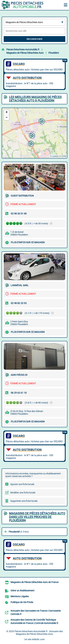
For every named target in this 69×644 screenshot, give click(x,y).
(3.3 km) (19, 532)
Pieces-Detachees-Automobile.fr (23, 49)
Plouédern (54, 53)
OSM (64, 156)
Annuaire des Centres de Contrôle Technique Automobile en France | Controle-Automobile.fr (34, 621)
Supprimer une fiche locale (24, 501)
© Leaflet (54, 156)
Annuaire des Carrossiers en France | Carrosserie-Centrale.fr (36, 612)
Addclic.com (38, 639)
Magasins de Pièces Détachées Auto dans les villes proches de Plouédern (37, 517)
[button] (41, 121)
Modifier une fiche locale (23, 493)
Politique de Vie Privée (22, 602)
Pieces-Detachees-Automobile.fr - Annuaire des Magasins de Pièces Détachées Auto (39, 633)
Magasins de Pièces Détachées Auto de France (34, 582)
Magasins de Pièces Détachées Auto (25, 53)
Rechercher (34, 39)
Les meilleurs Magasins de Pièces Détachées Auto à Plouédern (35, 99)
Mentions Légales (20, 596)
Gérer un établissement (22, 591)
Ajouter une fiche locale (22, 484)
